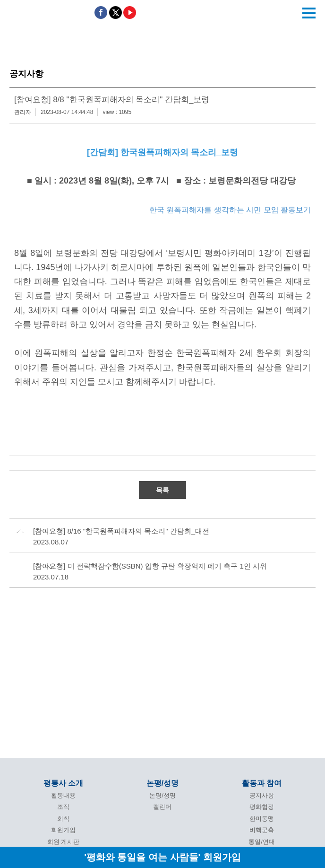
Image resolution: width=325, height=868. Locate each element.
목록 (162, 490)
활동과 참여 (262, 783)
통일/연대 (262, 842)
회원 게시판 (64, 842)
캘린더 (162, 807)
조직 (63, 807)
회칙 (63, 819)
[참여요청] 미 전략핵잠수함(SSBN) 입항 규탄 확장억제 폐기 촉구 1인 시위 (150, 566)
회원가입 (63, 830)
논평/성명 (162, 783)
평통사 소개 (63, 783)
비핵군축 (262, 830)
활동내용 (63, 795)
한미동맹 (262, 819)
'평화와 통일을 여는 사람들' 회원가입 (162, 857)
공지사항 (262, 795)
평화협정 (262, 807)
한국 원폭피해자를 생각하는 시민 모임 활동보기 (230, 210)
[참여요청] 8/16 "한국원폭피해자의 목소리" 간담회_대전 (121, 531)
